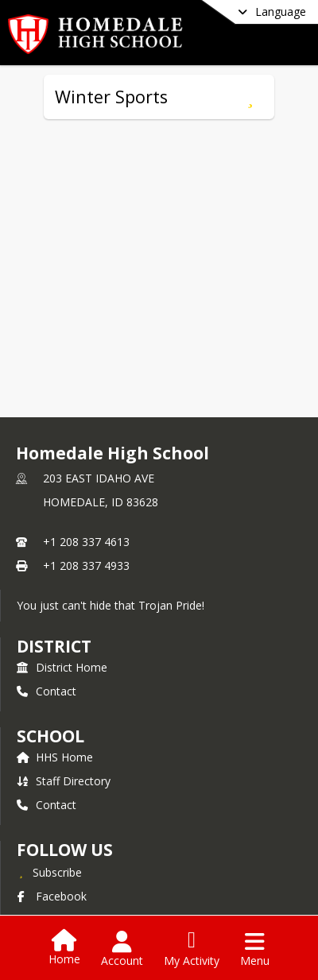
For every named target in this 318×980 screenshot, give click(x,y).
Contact (47, 691)
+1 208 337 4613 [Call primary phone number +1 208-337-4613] (86, 542)
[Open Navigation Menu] (255, 949)
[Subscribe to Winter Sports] (250, 97)
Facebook (52, 896)
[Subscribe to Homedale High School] (49, 872)
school (50, 736)
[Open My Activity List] (192, 949)
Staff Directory (64, 781)
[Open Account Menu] (122, 949)
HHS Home (55, 757)
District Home (62, 667)
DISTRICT (54, 646)
